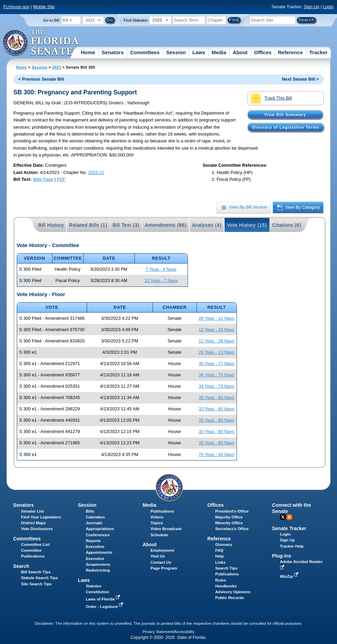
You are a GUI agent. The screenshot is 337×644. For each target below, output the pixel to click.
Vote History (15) (247, 225)
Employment (162, 550)
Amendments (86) (166, 225)
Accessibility (184, 632)
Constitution (97, 592)
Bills (90, 511)
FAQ (219, 550)
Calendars (95, 517)
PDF (61, 179)
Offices (263, 52)
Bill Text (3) (126, 225)
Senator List (32, 511)
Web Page (43, 179)
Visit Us (158, 556)
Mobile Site (44, 7)
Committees (145, 52)
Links (220, 562)
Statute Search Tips (39, 578)
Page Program (164, 568)
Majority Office (229, 517)
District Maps (33, 523)
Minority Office (229, 523)
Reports (93, 541)
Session (176, 52)
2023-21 (96, 172)
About (240, 52)
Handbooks (226, 586)
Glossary (224, 545)
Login (328, 7)
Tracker (318, 52)
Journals (94, 523)
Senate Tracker (289, 528)
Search (21, 566)
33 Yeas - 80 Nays (216, 397)
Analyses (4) (207, 225)
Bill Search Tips (36, 572)
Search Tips (226, 568)
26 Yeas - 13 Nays (216, 352)
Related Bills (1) (88, 225)
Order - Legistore (105, 607)
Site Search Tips (36, 584)
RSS (289, 517)
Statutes (93, 586)
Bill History (51, 225)
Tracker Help (292, 546)
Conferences (98, 535)
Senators (113, 52)
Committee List (35, 545)
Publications (162, 511)
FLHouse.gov (16, 7)
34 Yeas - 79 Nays (216, 375)
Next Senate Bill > (300, 79)
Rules (221, 580)
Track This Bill (271, 98)
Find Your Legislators (41, 517)
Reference (291, 52)
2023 (57, 67)
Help (220, 556)
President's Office (232, 511)
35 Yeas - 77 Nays (216, 364)
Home (88, 52)
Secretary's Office (232, 529)
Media (219, 52)
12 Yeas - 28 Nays (216, 330)
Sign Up (312, 7)
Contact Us (161, 562)
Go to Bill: (52, 20)
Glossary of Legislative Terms (286, 127)
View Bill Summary (285, 115)
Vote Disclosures (37, 529)
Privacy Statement (158, 632)
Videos (157, 517)
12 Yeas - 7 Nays (161, 280)
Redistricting (98, 570)
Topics (157, 523)
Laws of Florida (104, 599)
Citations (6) (287, 225)
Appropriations (100, 529)
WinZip (290, 576)
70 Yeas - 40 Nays (216, 454)
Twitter (283, 517)
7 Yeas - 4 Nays (161, 269)
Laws (199, 52)
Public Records (230, 598)
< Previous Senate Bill (41, 79)
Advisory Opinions (233, 592)
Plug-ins (282, 556)
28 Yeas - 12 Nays (216, 318)
